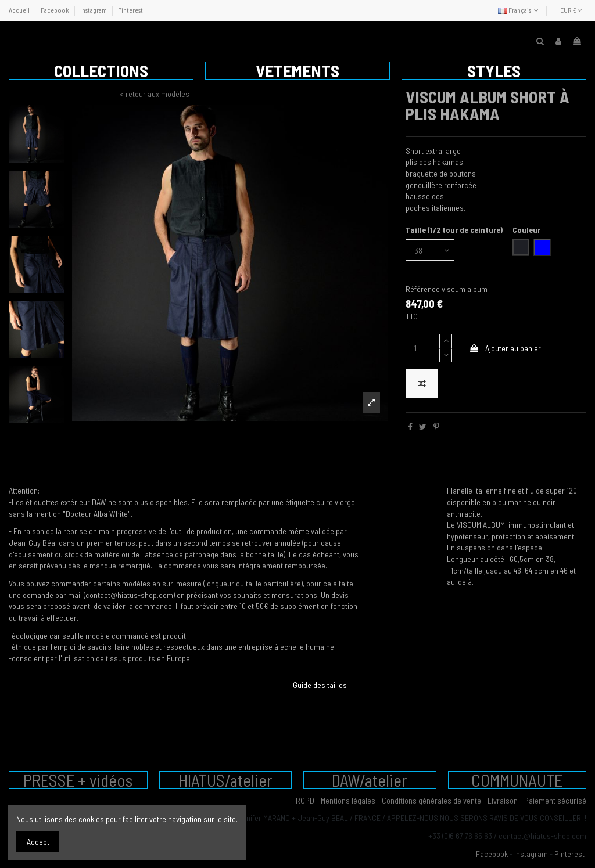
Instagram (94, 10)
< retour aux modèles (155, 94)
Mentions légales (348, 800)
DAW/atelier (370, 780)
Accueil (20, 10)
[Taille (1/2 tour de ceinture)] (430, 250)
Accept (38, 842)
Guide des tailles (320, 685)
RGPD (305, 800)
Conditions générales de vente (431, 800)
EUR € (571, 10)
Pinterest (130, 10)
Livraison (503, 800)
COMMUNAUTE (517, 780)
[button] (101, 71)
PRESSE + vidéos (78, 780)
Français (519, 10)
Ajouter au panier (505, 348)
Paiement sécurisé (555, 800)
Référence (423, 289)
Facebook (55, 10)
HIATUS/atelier (225, 780)
